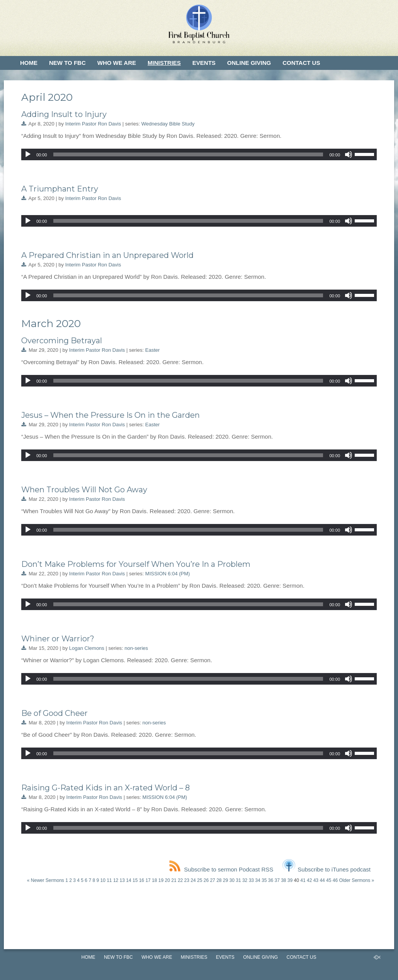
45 (329, 880)
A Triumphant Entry (60, 189)
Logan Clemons (87, 648)
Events (204, 63)
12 (116, 880)
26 (206, 880)
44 (322, 880)
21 (174, 880)
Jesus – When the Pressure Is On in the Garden (111, 415)
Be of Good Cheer (54, 713)
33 (251, 880)
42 (309, 880)
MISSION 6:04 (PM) (168, 574)
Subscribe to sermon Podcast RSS (221, 869)
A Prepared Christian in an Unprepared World (107, 255)
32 (245, 880)
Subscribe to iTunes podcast (327, 869)
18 (154, 880)
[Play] (28, 154)
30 (232, 880)
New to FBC (67, 63)
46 (335, 880)
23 (187, 880)
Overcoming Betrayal (62, 341)
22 (180, 880)
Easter (153, 350)
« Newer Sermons (46, 880)
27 (212, 880)
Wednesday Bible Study (168, 124)
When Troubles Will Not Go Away (84, 490)
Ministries (164, 63)
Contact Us (301, 63)
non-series (136, 648)
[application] (199, 154)
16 (142, 880)
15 (135, 880)
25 (200, 880)
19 (161, 880)
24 (193, 880)
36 (271, 880)
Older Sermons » (356, 880)
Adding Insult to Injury (64, 114)
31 (238, 880)
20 (168, 880)
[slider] (188, 154)
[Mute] (349, 154)
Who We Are (117, 63)
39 (290, 880)
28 (219, 880)
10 (103, 880)
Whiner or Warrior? (58, 639)
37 (277, 880)
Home (29, 63)
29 (225, 880)
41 (303, 880)
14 (128, 880)
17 (148, 880)
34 (258, 880)
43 (316, 880)
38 (283, 880)
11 (109, 880)
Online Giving (249, 63)
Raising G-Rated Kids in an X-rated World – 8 (105, 788)
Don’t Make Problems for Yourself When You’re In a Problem (136, 564)
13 (122, 880)
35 (264, 880)
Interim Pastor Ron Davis (93, 124)
